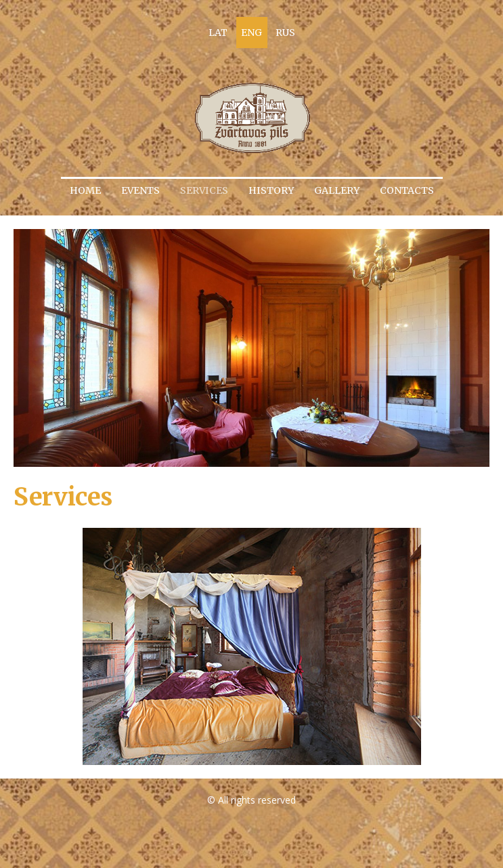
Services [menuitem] (204, 190)
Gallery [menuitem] (337, 190)
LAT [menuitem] (218, 33)
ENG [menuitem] (251, 33)
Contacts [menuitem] (407, 190)
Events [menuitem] (140, 190)
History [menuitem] (271, 190)
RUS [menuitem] (285, 33)
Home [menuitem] (85, 190)
